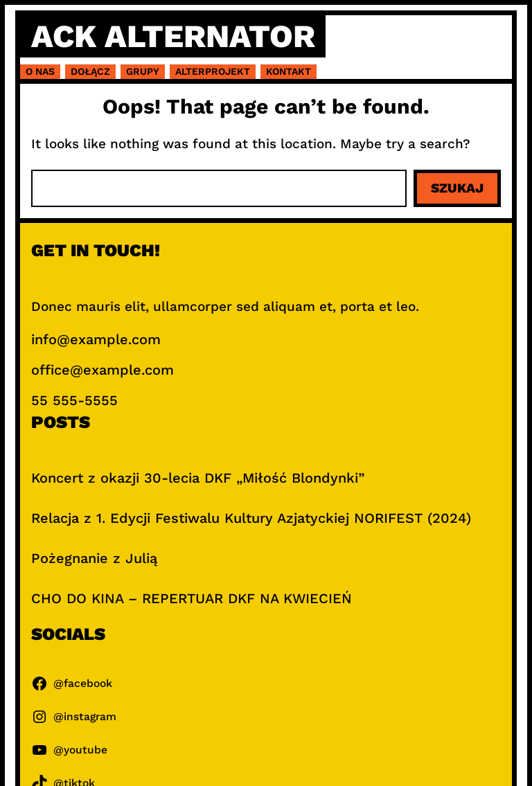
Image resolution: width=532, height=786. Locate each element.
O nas (40, 71)
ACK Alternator (173, 36)
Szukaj (457, 188)
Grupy (143, 71)
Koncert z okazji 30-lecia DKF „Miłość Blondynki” (198, 478)
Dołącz (90, 71)
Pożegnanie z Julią (94, 558)
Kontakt (289, 71)
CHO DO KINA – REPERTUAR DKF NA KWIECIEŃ (192, 598)
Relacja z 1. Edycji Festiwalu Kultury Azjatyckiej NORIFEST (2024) (251, 518)
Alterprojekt (213, 71)
